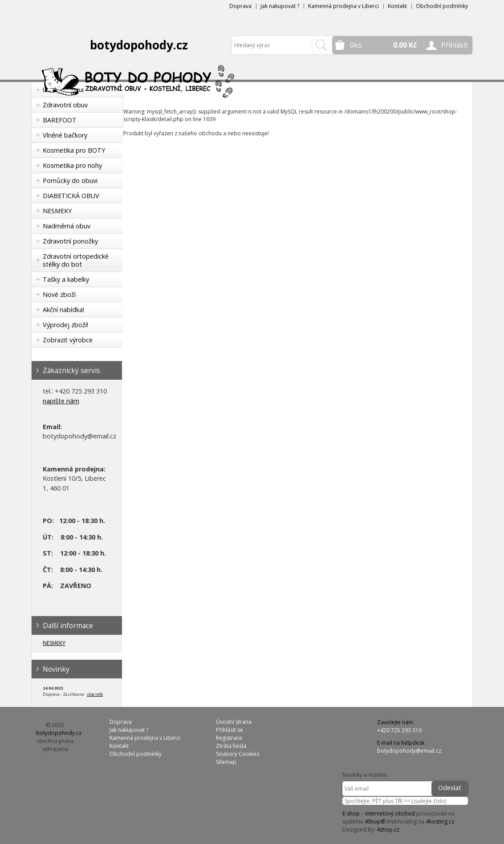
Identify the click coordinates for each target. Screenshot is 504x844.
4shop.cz (388, 830)
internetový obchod (390, 814)
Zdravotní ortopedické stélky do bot (76, 260)
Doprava (240, 6)
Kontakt (397, 6)
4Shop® (375, 822)
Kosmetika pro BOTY (74, 150)
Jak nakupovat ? (280, 6)
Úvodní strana (234, 722)
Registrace (229, 738)
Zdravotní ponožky (70, 241)
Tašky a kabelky (66, 279)
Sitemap (226, 762)
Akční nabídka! (63, 310)
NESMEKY (57, 211)
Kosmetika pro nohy (72, 165)
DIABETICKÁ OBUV (71, 196)
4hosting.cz (440, 822)
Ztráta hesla (231, 746)
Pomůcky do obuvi (70, 181)
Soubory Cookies (238, 754)
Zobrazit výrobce (68, 340)
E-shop (351, 814)
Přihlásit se (230, 730)
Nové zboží (59, 294)
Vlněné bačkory (65, 135)
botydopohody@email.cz (409, 751)
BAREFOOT (60, 120)
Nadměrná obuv (67, 226)
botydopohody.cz (139, 45)
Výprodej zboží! (65, 325)
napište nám (61, 401)
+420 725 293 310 (399, 730)
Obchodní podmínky (442, 6)
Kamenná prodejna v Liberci (343, 6)
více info (95, 694)
